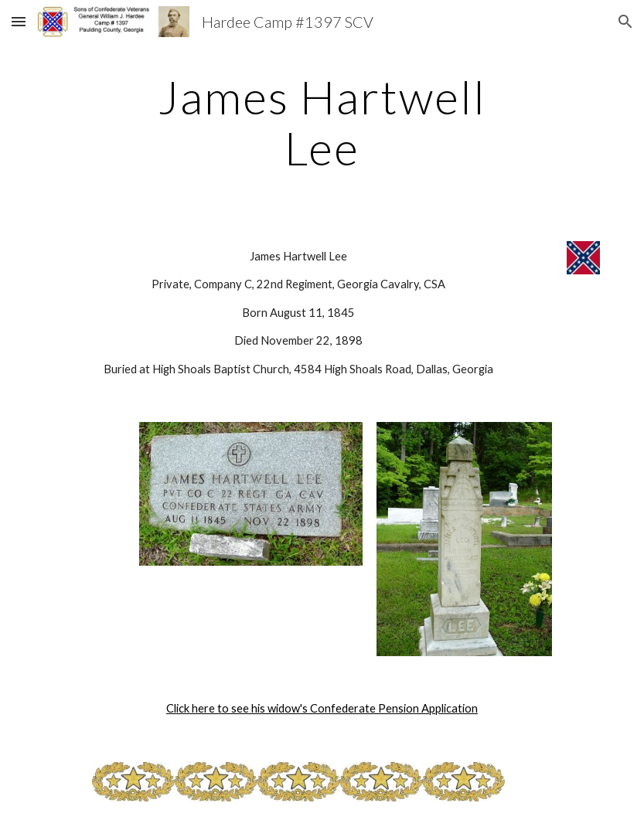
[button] (19, 21)
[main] (322, 122)
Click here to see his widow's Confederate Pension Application (322, 708)
